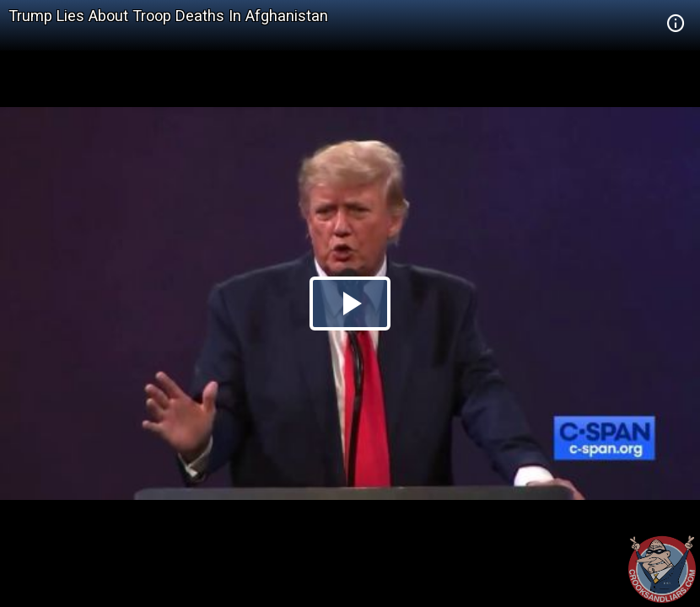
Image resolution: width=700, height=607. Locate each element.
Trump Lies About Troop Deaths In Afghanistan (168, 16)
